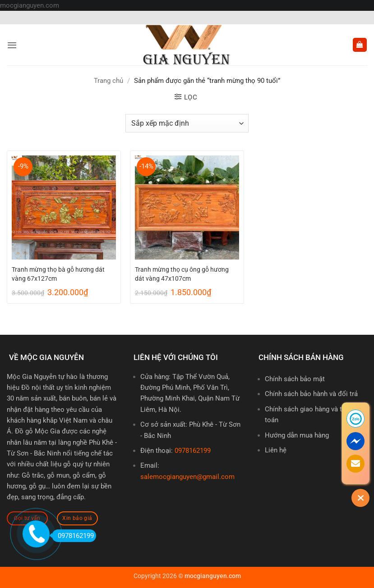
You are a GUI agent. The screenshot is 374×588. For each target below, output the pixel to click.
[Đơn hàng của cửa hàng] (187, 123)
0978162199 (193, 451)
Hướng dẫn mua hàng (297, 435)
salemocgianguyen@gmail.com (187, 477)
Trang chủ (109, 81)
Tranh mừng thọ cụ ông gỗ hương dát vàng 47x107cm (182, 274)
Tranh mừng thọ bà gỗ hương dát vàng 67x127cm (58, 274)
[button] (12, 45)
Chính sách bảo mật (295, 379)
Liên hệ (276, 450)
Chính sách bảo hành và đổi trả (311, 394)
